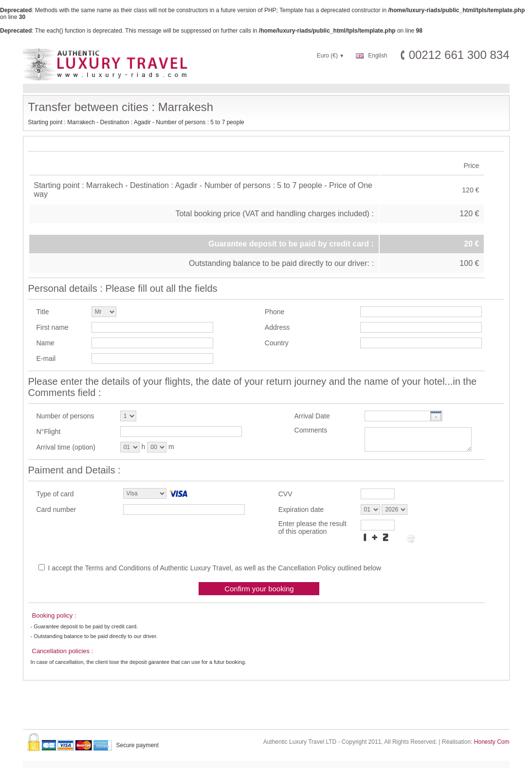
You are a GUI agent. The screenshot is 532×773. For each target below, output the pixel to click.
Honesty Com (492, 742)
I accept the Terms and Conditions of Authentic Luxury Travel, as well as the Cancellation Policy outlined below (214, 568)
